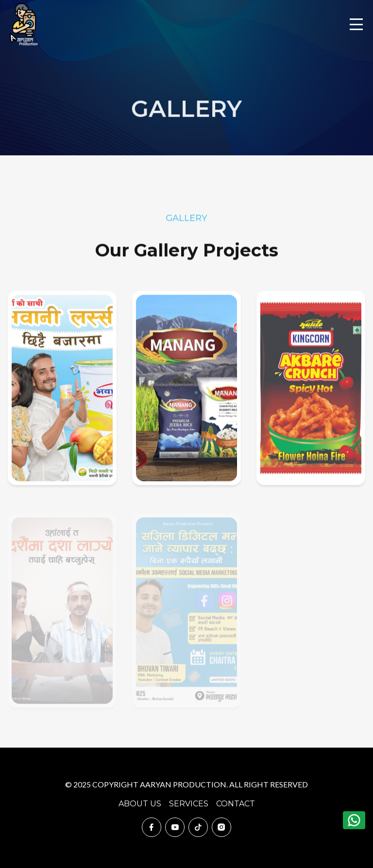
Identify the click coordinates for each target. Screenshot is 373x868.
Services (189, 804)
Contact (236, 804)
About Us (140, 804)
